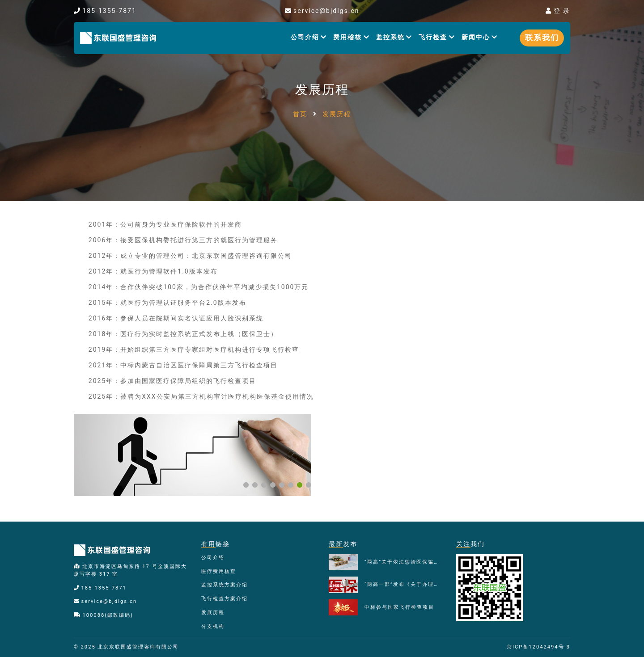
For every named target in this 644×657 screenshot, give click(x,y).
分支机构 (213, 626)
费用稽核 (352, 37)
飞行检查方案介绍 (225, 599)
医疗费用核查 (219, 571)
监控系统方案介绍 (225, 585)
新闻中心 (480, 37)
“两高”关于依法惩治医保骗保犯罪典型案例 (404, 562)
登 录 (558, 11)
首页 (300, 114)
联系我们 (542, 38)
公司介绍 (309, 37)
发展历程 (213, 613)
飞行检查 (437, 37)
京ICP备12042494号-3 (538, 647)
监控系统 (394, 37)
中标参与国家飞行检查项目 (399, 607)
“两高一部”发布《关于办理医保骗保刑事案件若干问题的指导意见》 (404, 584)
